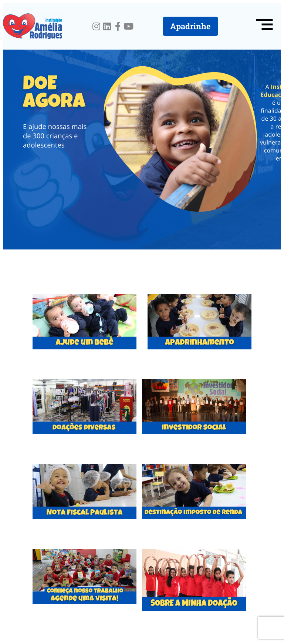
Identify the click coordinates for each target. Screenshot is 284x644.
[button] (264, 26)
